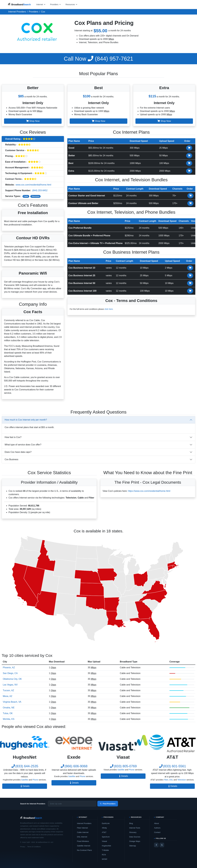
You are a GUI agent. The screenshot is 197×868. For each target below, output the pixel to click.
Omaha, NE (9, 708)
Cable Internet (83, 832)
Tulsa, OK (8, 713)
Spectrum (106, 837)
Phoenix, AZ (9, 668)
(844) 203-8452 (40, 190)
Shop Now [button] (33, 121)
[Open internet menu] (41, 4)
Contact (157, 832)
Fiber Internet (82, 828)
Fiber (166, 780)
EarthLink (106, 823)
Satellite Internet (84, 846)
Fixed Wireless (83, 841)
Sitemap (133, 846)
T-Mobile (105, 850)
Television (36, 196)
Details (25, 786)
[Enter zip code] (72, 804)
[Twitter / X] (162, 845)
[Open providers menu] (56, 4)
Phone (35, 780)
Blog (131, 823)
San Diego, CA (10, 673)
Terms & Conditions (34, 847)
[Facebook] (156, 845)
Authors (157, 828)
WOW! (105, 859)
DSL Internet (82, 837)
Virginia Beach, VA (12, 702)
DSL (171, 780)
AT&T (104, 832)
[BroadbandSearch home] (19, 4)
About (156, 823)
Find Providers (108, 804)
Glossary (133, 832)
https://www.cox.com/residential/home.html (149, 491)
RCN (104, 855)
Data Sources (135, 837)
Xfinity (104, 828)
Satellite (25, 780)
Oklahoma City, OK (12, 679)
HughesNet (106, 846)
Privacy (23, 847)
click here (109, 309)
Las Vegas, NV (10, 685)
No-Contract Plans (84, 850)
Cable (26, 196)
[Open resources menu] (71, 4)
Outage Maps (135, 841)
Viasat (104, 841)
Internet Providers (84, 823)
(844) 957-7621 (98, 59)
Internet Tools (135, 828)
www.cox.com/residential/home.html (33, 185)
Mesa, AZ (8, 696)
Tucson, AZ (8, 690)
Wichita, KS (9, 719)
